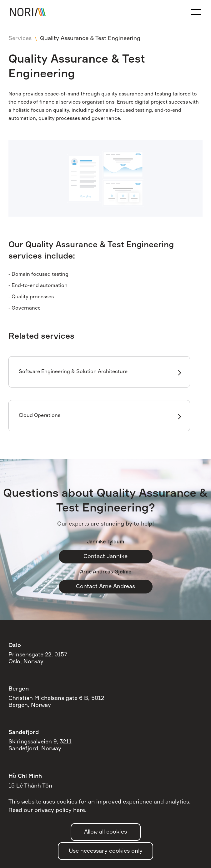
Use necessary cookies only (106, 851)
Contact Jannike (105, 557)
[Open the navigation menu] (196, 12)
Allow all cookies (105, 832)
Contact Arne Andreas (105, 587)
